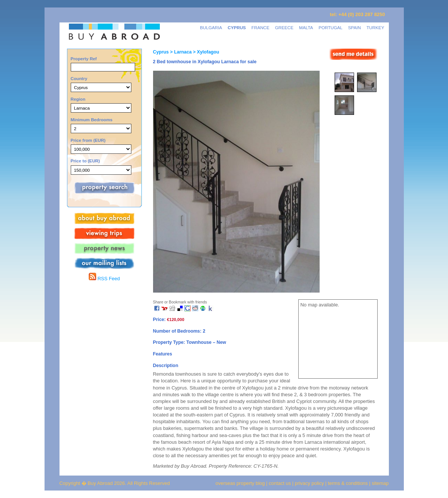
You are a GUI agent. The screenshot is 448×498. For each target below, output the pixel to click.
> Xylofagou (205, 52)
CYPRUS (237, 28)
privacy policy (310, 483)
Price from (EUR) (88, 140)
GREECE (284, 28)
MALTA (306, 28)
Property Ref (84, 59)
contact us (280, 483)
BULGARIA (211, 28)
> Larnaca (180, 52)
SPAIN (354, 28)
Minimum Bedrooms (92, 120)
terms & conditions (348, 483)
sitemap (380, 483)
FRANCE (260, 28)
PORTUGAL (330, 28)
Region (78, 99)
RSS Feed (104, 279)
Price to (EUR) (85, 161)
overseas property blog (240, 483)
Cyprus (161, 52)
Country (79, 78)
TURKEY (375, 28)
